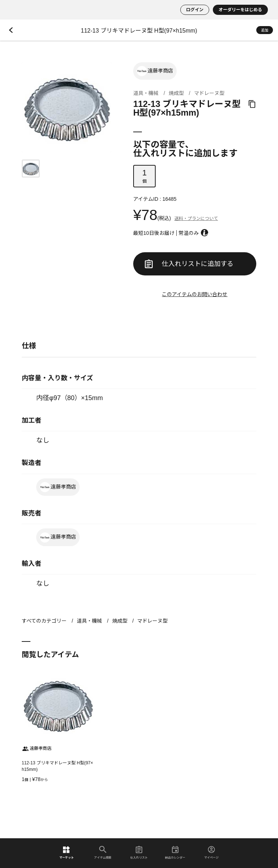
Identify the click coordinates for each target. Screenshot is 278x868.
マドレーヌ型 (209, 93)
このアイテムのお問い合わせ (195, 294)
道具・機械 (146, 93)
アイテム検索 (103, 853)
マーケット (67, 853)
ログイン (195, 10)
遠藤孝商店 (155, 71)
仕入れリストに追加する (189, 264)
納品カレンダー (175, 853)
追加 (265, 30)
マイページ (211, 853)
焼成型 (176, 93)
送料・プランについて (196, 219)
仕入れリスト (139, 853)
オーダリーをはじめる (240, 10)
